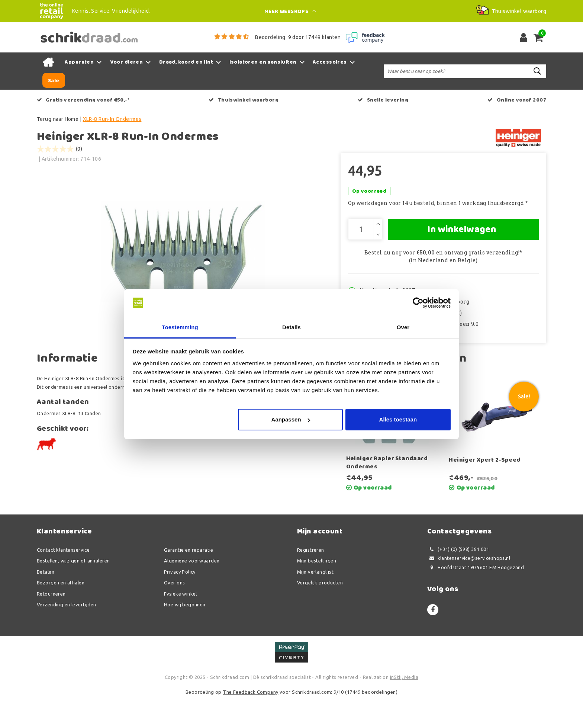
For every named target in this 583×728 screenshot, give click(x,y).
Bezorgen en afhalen (61, 613)
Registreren (311, 580)
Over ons (174, 613)
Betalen (46, 602)
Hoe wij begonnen (185, 635)
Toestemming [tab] (180, 327)
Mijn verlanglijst (315, 602)
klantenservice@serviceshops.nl (469, 589)
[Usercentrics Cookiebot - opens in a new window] (418, 303)
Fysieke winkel (181, 624)
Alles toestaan (398, 420)
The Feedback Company (250, 722)
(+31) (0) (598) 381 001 (458, 579)
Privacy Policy (180, 602)
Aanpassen (291, 420)
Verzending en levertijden (67, 635)
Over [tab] (403, 327)
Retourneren (51, 624)
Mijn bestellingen (317, 591)
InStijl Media (404, 708)
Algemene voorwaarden (192, 591)
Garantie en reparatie (189, 580)
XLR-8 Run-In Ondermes (112, 119)
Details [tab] (291, 327)
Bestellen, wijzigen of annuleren (73, 591)
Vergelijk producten (320, 613)
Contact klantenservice (63, 580)
